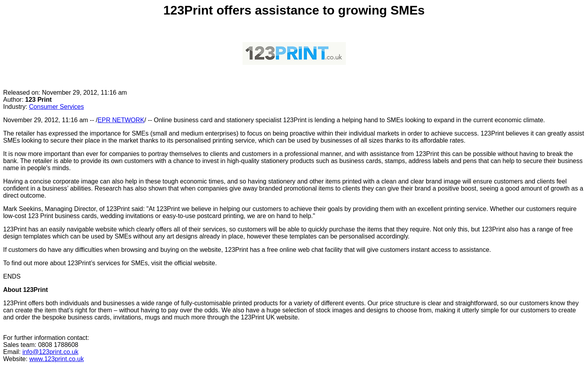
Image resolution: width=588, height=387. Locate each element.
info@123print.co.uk (51, 352)
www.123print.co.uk (56, 359)
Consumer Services (57, 107)
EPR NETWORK (121, 120)
